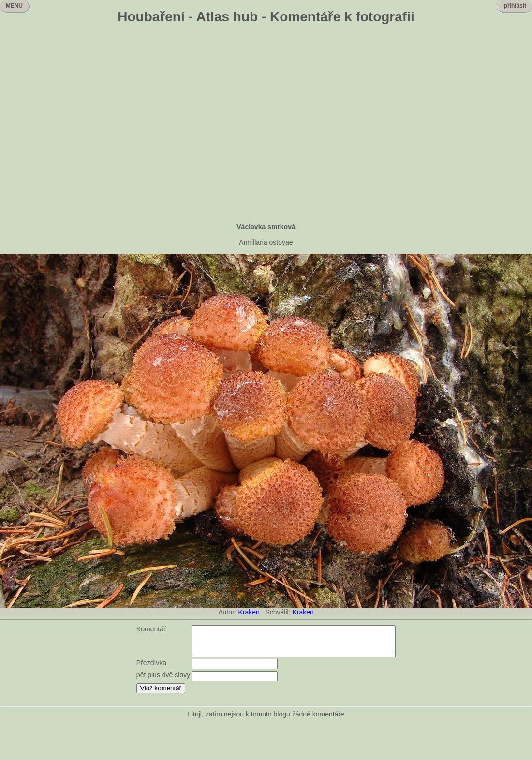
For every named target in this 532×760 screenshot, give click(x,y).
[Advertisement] (91, 124)
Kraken (249, 612)
